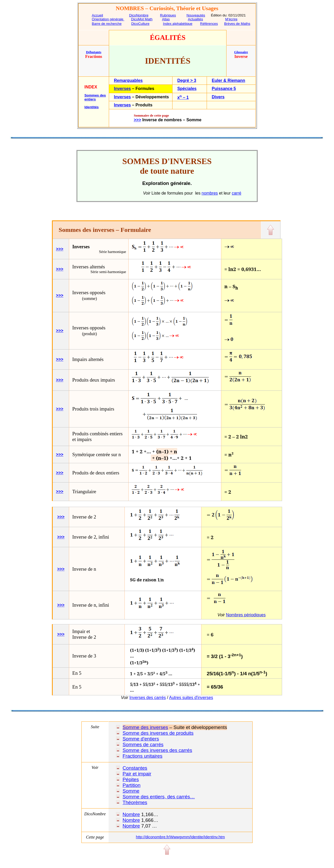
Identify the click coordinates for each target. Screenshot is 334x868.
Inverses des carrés (148, 698)
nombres (210, 193)
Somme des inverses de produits (158, 733)
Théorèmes (135, 802)
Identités (91, 107)
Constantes (135, 768)
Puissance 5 (224, 89)
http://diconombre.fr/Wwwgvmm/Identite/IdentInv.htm (180, 837)
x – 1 (183, 97)
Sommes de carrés (143, 745)
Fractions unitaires (142, 756)
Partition (132, 785)
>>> (60, 249)
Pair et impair (137, 774)
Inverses (122, 89)
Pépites (131, 779)
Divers (218, 97)
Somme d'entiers (141, 739)
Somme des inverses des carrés (157, 750)
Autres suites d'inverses (191, 698)
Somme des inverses (145, 727)
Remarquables (128, 80)
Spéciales (187, 89)
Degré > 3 (187, 80)
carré (236, 193)
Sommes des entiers (95, 97)
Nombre (131, 814)
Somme (131, 791)
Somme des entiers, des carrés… (159, 797)
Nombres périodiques (246, 615)
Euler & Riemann (228, 80)
